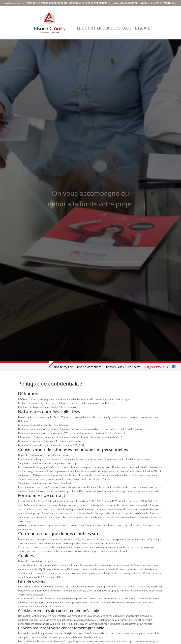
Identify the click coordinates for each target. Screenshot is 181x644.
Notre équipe (63, 367)
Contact (134, 367)
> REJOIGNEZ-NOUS (156, 367)
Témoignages (115, 367)
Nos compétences (89, 367)
